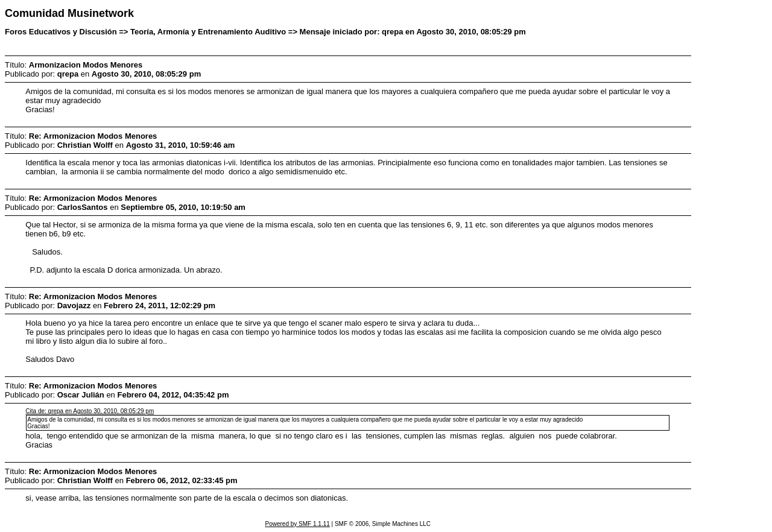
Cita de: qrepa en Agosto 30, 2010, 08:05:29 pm (90, 411)
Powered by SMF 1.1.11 (298, 524)
